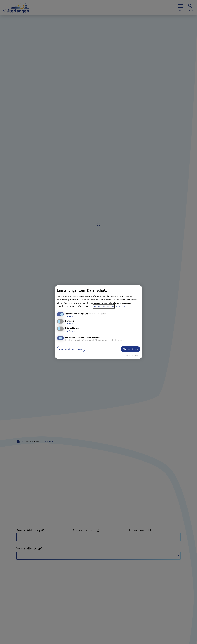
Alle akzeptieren (130, 349)
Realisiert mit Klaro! (132, 355)
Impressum (121, 306)
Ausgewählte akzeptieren (71, 349)
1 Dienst (70, 316)
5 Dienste (70, 331)
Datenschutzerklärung (104, 306)
